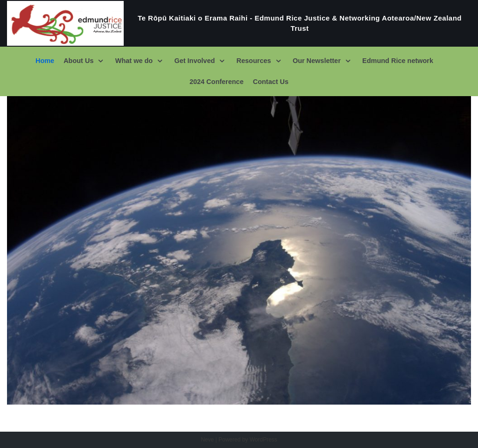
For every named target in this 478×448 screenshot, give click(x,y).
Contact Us (271, 82)
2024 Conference (216, 82)
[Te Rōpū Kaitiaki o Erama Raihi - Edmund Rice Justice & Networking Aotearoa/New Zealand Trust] (239, 23)
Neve (207, 440)
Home (46, 61)
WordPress (264, 440)
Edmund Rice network (397, 61)
